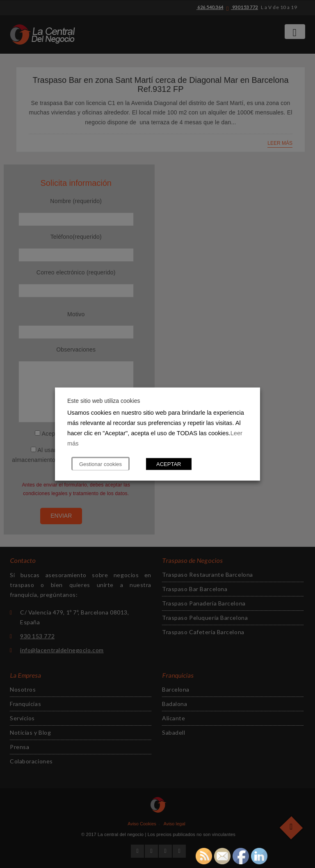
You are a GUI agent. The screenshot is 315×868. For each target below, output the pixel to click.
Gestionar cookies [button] (100, 464)
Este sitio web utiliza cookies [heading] (104, 401)
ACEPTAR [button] (169, 464)
